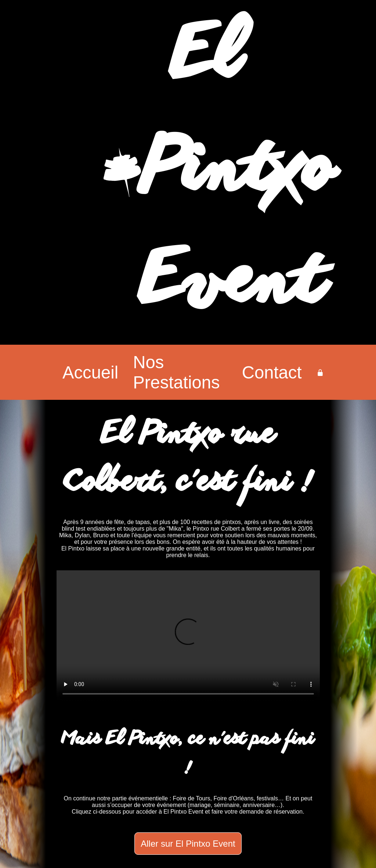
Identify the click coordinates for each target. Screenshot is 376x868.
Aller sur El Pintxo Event (188, 844)
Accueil (90, 372)
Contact (272, 372)
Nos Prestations (176, 372)
